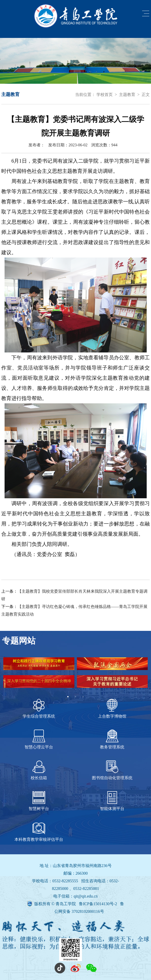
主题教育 (127, 95)
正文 (146, 95)
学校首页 (105, 95)
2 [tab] (76, 697)
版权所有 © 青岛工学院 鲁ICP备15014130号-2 (76, 904)
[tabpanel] (75, 675)
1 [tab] (68, 697)
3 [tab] (83, 697)
